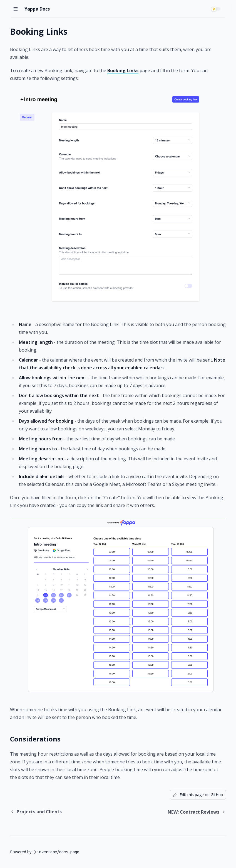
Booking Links (123, 70)
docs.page (69, 852)
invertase (47, 852)
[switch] (217, 9)
